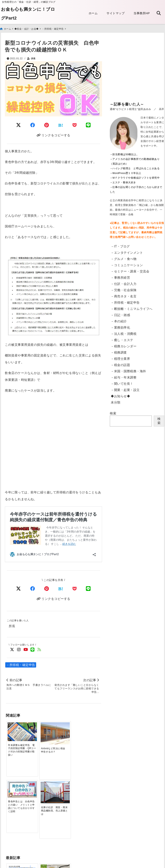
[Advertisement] (137, 70)
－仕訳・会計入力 (124, 283)
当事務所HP (142, 13)
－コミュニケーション (127, 265)
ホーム (93, 13)
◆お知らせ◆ (120, 396)
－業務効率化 (120, 327)
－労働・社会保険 (124, 289)
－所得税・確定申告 (21, 665)
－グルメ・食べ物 (124, 258)
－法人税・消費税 (124, 333)
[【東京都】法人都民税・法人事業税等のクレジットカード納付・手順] (89, 794)
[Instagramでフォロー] (19, 649)
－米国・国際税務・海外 (128, 371)
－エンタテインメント (127, 252)
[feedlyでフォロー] (39, 649)
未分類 (116, 402)
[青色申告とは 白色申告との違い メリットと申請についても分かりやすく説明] (65, 728)
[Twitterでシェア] (19, 125)
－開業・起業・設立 (125, 389)
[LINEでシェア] (88, 125)
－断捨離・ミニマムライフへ (132, 308)
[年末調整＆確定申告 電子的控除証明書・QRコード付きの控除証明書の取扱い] (18, 729)
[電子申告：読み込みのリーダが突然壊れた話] (41, 792)
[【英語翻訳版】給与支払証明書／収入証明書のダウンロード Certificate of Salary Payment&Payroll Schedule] (18, 791)
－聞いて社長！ (122, 383)
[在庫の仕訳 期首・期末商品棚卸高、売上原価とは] (89, 730)
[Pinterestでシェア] (47, 125)
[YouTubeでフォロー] (26, 649)
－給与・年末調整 (124, 377)
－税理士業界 (120, 358)
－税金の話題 (120, 364)
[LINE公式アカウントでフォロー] (33, 649)
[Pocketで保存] (75, 588)
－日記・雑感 (120, 314)
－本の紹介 (119, 321)
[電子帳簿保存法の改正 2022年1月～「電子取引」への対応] (65, 791)
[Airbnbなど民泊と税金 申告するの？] (41, 730)
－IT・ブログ (120, 246)
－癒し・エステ (122, 339)
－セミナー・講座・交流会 (130, 271)
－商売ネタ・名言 (124, 296)
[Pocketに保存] (75, 125)
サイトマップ (116, 13)
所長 (33, 58)
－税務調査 (119, 352)
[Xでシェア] (19, 588)
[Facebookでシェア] (33, 125)
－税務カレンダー (124, 346)
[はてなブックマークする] (61, 125)
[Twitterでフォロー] (12, 649)
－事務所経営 (120, 277)
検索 (113, 413)
